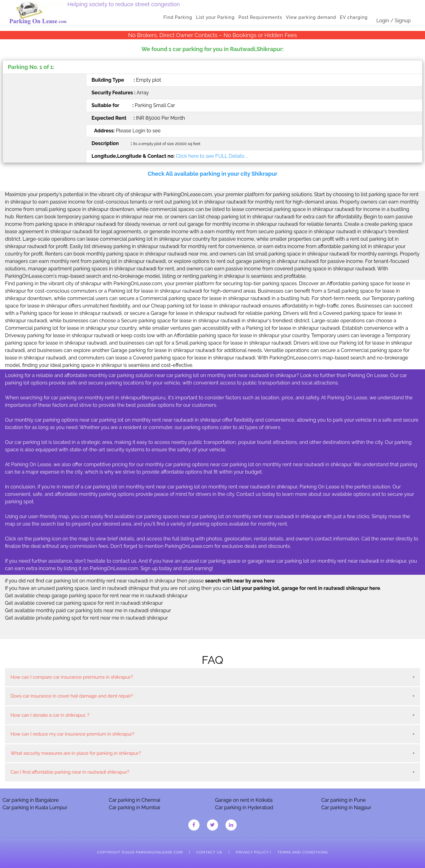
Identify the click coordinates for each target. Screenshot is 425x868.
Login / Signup (394, 21)
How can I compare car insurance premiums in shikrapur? (72, 677)
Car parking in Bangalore (31, 800)
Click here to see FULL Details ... (212, 156)
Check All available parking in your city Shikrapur (212, 174)
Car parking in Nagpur (346, 808)
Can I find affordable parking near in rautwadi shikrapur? (70, 772)
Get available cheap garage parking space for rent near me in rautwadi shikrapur (96, 596)
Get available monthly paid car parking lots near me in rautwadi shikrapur (88, 610)
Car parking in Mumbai (134, 808)
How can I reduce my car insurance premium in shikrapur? (72, 734)
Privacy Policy (252, 852)
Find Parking (178, 17)
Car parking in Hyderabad (244, 808)
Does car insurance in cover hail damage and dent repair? (72, 696)
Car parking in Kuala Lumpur (35, 808)
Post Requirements (260, 17)
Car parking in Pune (344, 800)
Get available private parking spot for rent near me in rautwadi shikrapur (86, 618)
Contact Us (209, 852)
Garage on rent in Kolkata (244, 800)
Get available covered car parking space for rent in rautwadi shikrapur (84, 603)
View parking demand (311, 17)
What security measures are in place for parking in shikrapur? (76, 753)
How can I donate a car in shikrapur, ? (50, 715)
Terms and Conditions (302, 852)
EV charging (354, 17)
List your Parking (215, 17)
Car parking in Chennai (134, 800)
